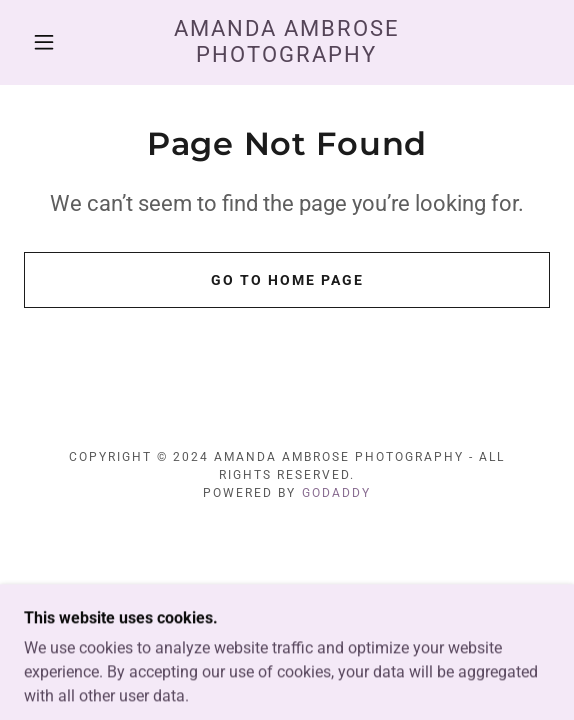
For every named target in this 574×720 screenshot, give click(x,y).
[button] (50, 42)
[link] (287, 42)
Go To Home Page (287, 280)
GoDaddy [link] (336, 493)
